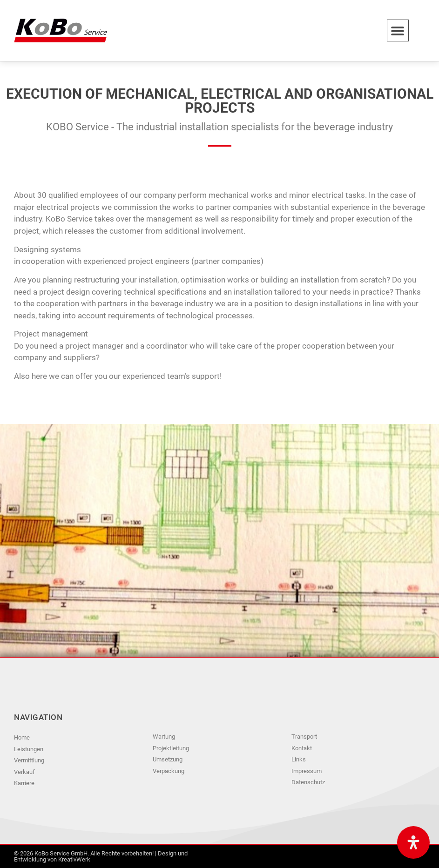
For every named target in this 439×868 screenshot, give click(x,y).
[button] (398, 30)
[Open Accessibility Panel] (413, 842)
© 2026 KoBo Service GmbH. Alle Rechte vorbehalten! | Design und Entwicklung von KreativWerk (101, 856)
